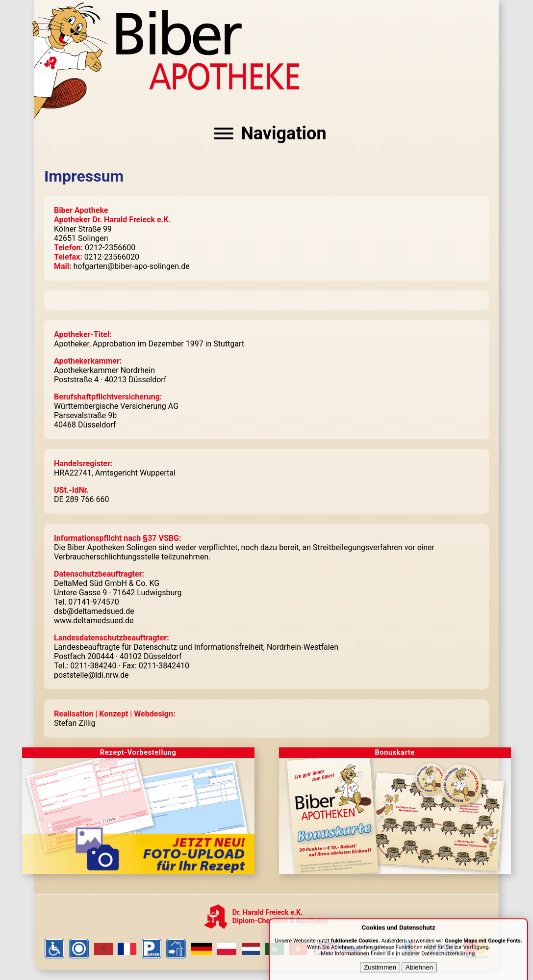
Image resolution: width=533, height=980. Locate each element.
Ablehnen (419, 972)
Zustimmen (380, 972)
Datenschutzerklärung (448, 958)
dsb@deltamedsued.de (94, 611)
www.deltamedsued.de (94, 621)
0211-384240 (93, 666)
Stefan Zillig (75, 723)
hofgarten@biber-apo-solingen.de (132, 266)
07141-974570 (93, 602)
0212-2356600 (110, 248)
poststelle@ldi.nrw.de (91, 675)
